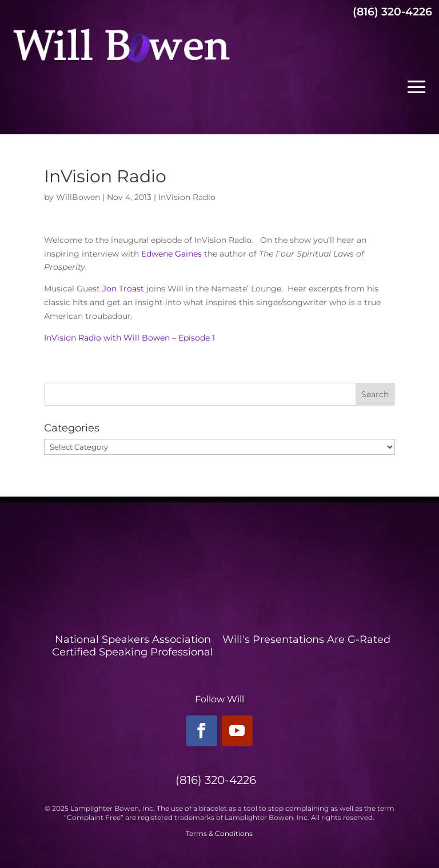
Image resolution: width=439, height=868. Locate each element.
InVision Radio (187, 197)
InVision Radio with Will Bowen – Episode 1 (129, 338)
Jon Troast (123, 289)
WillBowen (78, 197)
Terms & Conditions (219, 833)
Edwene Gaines (173, 254)
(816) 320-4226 (392, 12)
